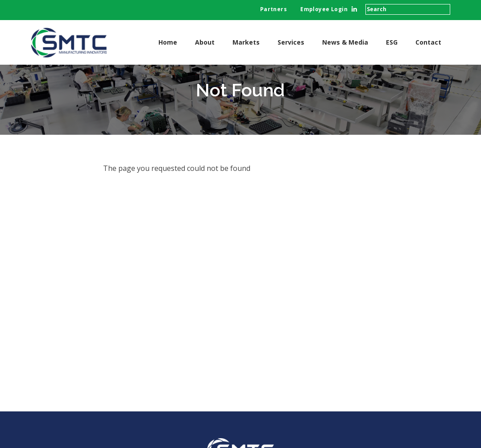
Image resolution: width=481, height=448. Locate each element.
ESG (392, 42)
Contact (428, 42)
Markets (246, 42)
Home (168, 42)
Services (291, 42)
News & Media (345, 42)
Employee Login (324, 9)
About (205, 42)
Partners (274, 9)
